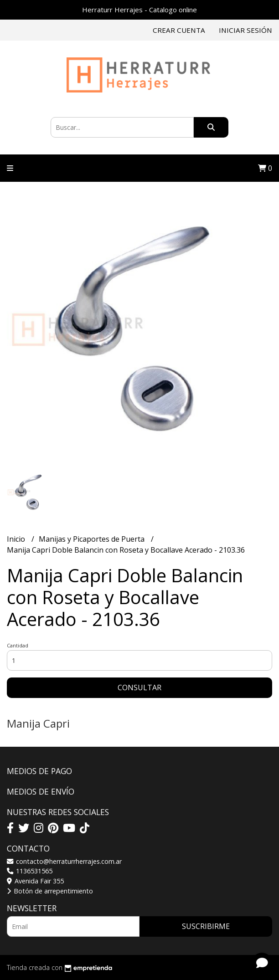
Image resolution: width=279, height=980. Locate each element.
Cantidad (18, 645)
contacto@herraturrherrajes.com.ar (64, 861)
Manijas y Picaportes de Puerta (93, 539)
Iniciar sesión (245, 30)
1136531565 (30, 871)
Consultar (139, 688)
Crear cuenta (179, 30)
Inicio (17, 539)
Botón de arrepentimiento (50, 891)
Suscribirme (206, 926)
